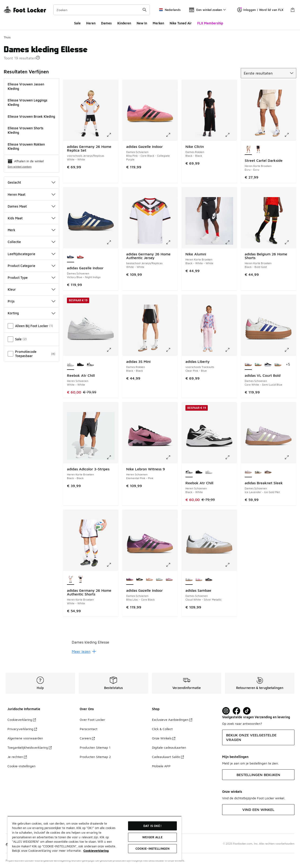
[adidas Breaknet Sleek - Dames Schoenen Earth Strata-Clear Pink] (268, 472)
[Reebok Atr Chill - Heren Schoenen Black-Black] (81, 365)
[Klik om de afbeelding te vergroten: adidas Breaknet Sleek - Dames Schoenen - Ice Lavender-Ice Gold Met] (290, 457)
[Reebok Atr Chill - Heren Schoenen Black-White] (90, 365)
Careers (87, 738)
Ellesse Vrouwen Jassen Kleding (26, 86)
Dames (106, 23)
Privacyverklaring (22, 729)
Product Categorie (31, 266)
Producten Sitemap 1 (95, 747)
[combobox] (102, 10)
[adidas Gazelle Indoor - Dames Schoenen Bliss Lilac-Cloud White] (169, 580)
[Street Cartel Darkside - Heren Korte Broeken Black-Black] (258, 150)
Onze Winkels (164, 738)
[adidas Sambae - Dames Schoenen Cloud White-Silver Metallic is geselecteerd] (189, 580)
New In (142, 23)
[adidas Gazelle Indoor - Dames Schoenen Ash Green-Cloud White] (160, 580)
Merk (31, 230)
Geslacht (31, 182)
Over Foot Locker (92, 720)
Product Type (31, 278)
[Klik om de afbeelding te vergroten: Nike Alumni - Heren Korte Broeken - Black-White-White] (231, 242)
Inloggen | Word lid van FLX (260, 10)
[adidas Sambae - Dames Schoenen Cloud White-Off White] (199, 580)
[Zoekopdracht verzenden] (145, 10)
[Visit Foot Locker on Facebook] (236, 711)
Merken (158, 23)
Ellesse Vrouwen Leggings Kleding (28, 102)
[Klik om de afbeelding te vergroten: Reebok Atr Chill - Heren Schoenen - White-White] (112, 350)
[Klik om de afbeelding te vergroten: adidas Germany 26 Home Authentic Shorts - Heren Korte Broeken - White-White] (112, 565)
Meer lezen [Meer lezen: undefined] (84, 651)
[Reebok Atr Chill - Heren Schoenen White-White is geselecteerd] (71, 365)
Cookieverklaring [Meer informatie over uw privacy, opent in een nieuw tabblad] (96, 851)
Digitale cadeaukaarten (169, 747)
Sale (77, 23)
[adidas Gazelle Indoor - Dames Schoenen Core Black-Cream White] (140, 580)
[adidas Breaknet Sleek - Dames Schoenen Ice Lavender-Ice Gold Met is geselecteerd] (248, 472)
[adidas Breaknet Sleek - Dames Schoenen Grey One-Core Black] (258, 472)
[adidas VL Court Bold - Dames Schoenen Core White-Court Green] (258, 365)
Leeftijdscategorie (31, 254)
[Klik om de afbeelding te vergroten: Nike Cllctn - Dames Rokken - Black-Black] (231, 135)
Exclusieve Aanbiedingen (172, 720)
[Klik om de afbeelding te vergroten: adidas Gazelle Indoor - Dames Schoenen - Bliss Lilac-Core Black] (171, 565)
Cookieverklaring (22, 720)
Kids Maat (31, 218)
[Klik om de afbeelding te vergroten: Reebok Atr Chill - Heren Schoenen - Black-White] (231, 457)
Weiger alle (152, 837)
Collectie (31, 242)
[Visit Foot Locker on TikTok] (247, 711)
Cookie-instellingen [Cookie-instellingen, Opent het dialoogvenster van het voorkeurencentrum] (152, 848)
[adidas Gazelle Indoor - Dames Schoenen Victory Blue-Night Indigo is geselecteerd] (71, 257)
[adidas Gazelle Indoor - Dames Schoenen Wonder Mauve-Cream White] (150, 580)
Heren (91, 23)
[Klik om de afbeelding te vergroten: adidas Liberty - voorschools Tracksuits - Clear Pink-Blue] (231, 350)
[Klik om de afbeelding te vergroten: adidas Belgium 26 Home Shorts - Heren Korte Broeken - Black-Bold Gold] (290, 242)
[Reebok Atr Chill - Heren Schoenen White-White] (209, 472)
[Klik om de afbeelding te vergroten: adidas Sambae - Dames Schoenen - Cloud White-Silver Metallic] (231, 565)
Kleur (31, 289)
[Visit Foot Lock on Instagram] (226, 711)
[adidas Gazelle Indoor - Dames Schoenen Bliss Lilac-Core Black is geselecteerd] (130, 580)
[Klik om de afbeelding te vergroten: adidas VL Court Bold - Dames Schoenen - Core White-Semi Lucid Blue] (290, 350)
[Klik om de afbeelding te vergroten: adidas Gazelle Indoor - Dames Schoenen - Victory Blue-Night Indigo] (112, 242)
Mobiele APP (161, 766)
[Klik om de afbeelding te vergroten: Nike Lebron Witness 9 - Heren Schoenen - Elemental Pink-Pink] (171, 457)
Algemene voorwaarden (25, 738)
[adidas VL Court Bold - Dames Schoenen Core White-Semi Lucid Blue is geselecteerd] (248, 365)
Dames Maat (31, 206)
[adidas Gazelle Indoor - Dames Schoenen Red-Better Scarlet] (81, 257)
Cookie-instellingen (21, 766)
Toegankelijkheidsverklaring (30, 747)
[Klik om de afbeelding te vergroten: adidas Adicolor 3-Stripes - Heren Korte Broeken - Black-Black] (112, 457)
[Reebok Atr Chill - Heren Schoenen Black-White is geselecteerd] (189, 472)
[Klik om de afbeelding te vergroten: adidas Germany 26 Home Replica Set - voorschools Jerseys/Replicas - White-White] (112, 135)
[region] (94, 838)
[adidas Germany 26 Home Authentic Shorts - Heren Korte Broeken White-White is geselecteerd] (71, 580)
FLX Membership (210, 23)
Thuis (7, 37)
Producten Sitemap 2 (95, 757)
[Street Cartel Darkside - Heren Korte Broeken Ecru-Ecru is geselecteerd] (248, 150)
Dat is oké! (152, 826)
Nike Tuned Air (181, 23)
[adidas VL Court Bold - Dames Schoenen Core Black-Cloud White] (268, 365)
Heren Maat (31, 194)
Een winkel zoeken (20, 167)
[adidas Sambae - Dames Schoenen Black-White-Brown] (209, 580)
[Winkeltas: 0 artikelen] (293, 10)
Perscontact (89, 729)
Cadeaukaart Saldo (168, 757)
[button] (38, 58)
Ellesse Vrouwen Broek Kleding (31, 116)
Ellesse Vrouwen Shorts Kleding (26, 130)
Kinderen (124, 23)
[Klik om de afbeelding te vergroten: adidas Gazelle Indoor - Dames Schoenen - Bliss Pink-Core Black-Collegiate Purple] (171, 135)
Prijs (31, 301)
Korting (31, 313)
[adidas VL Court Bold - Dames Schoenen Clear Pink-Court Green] (278, 365)
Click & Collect (162, 729)
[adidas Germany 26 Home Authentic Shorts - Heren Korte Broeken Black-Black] (81, 580)
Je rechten (17, 757)
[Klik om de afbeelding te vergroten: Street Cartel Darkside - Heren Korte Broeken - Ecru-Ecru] (290, 135)
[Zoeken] (102, 10)
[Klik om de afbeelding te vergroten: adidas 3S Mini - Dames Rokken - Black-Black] (171, 350)
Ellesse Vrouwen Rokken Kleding (26, 146)
